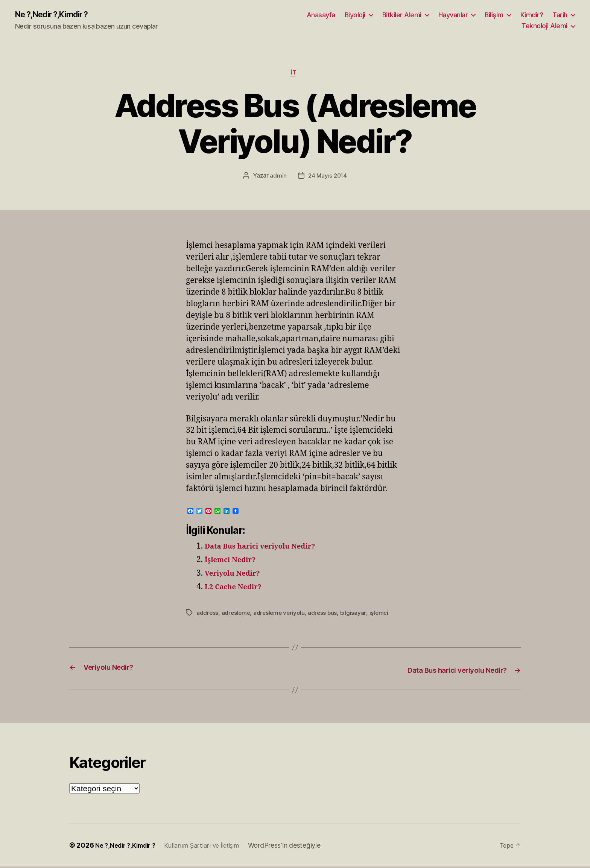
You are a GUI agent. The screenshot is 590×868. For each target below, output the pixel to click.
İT (295, 75)
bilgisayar (357, 615)
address (208, 615)
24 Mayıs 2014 (328, 178)
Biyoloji (355, 15)
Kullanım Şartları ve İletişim (211, 847)
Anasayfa (321, 15)
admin (278, 178)
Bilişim (494, 15)
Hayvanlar (453, 15)
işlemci (383, 615)
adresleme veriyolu (281, 615)
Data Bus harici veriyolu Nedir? (267, 549)
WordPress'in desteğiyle (297, 847)
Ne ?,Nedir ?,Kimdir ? (58, 15)
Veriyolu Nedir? (236, 576)
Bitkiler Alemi (402, 15)
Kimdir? (532, 15)
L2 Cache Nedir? (237, 590)
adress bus (326, 615)
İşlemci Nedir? (234, 563)
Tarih (560, 15)
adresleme (237, 615)
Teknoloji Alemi (544, 27)
